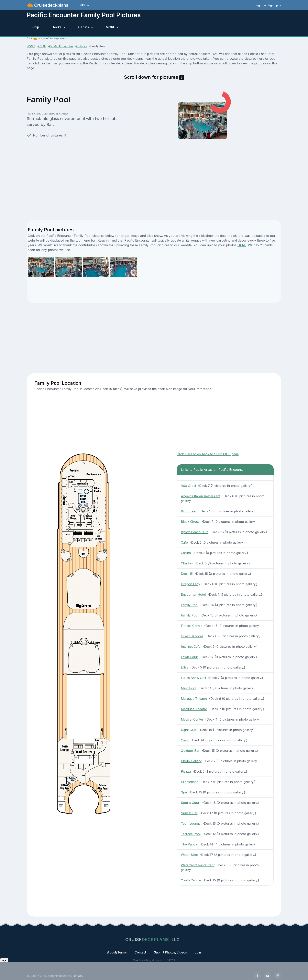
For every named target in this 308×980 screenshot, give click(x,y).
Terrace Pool (191, 834)
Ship (36, 27)
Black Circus (190, 522)
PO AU (42, 46)
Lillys (185, 667)
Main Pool (188, 688)
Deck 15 (187, 574)
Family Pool (190, 605)
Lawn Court (190, 657)
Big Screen (189, 511)
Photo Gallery (191, 761)
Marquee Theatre (194, 699)
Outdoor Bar (190, 751)
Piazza (186, 771)
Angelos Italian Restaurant (201, 496)
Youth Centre (191, 880)
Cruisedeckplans (51, 5)
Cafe (184, 542)
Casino (186, 553)
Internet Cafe (191, 647)
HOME (31, 46)
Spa (184, 792)
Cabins (84, 27)
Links (82, 5)
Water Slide (189, 855)
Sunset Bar (189, 813)
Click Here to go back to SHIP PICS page (208, 454)
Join (198, 952)
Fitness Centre (192, 626)
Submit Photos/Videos (170, 952)
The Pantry (189, 844)
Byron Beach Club (195, 532)
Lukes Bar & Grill (193, 678)
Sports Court (191, 803)
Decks (57, 27)
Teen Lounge (191, 823)
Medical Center (192, 719)
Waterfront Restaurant (198, 865)
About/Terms (117, 952)
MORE (110, 27)
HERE (242, 245)
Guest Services (192, 636)
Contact (140, 952)
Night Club (189, 730)
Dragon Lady (191, 584)
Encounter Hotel (193, 594)
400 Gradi (188, 486)
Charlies (187, 563)
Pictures (81, 46)
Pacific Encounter (61, 46)
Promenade (190, 782)
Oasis (185, 740)
